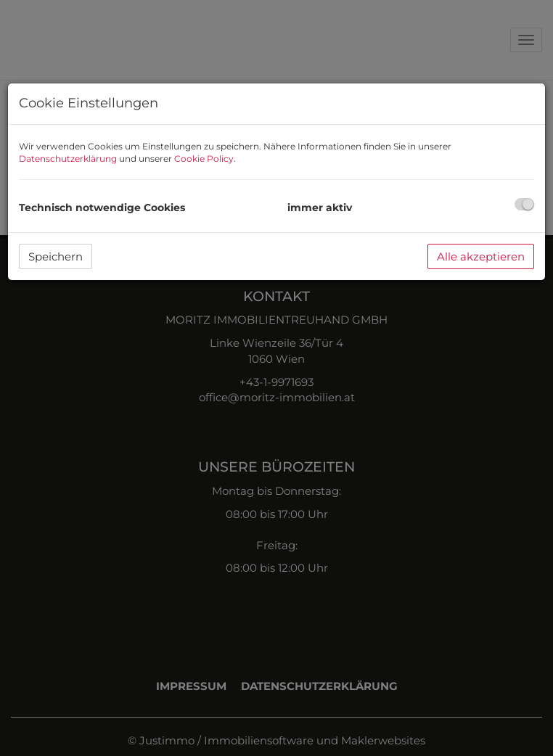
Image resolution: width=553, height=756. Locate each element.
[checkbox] (524, 204)
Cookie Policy (204, 159)
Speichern (56, 256)
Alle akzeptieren (481, 256)
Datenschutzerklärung (68, 159)
